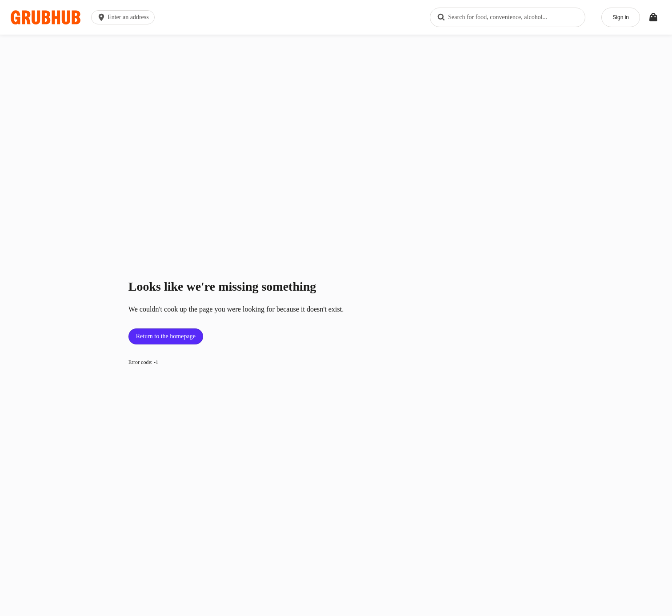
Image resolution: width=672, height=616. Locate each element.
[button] (125, 17)
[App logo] (46, 18)
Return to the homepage (166, 336)
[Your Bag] (653, 17)
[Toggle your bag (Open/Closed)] (653, 17)
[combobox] (508, 17)
